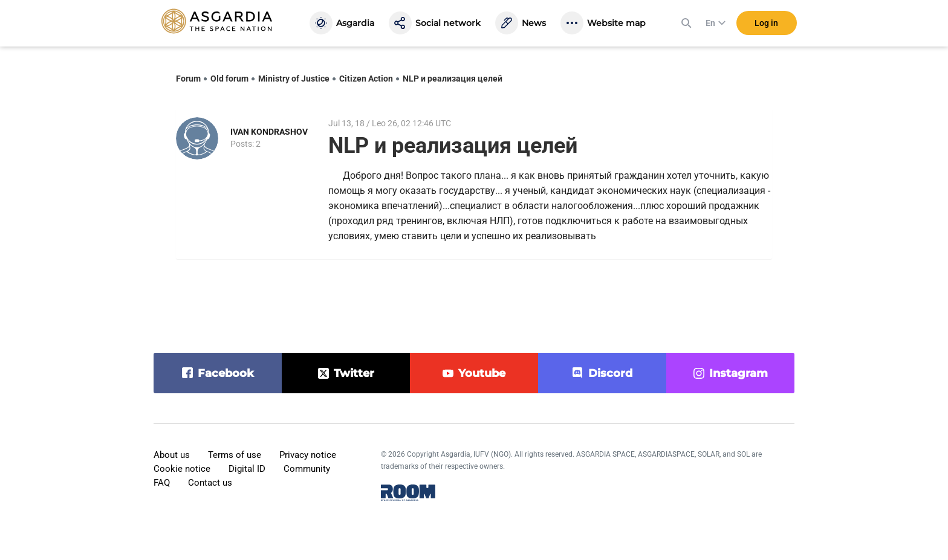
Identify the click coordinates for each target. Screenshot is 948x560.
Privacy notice (308, 455)
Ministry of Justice (294, 79)
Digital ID (247, 469)
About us (172, 455)
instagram (739, 373)
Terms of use (235, 455)
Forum (188, 79)
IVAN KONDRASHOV (269, 132)
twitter (354, 373)
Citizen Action (366, 79)
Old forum (229, 79)
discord (610, 373)
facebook (226, 373)
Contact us (210, 483)
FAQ (162, 483)
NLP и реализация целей (453, 79)
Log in (766, 24)
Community (307, 469)
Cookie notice (182, 469)
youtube (482, 373)
